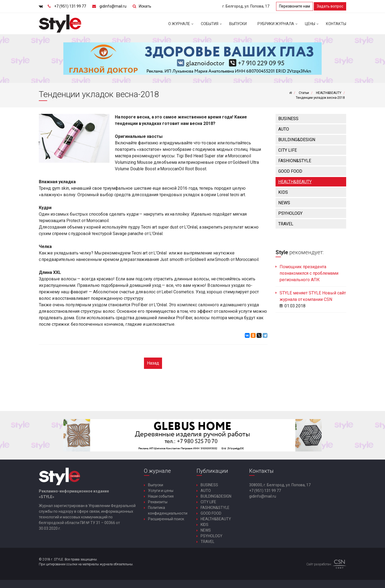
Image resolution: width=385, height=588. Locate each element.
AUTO (284, 129)
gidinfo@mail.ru (113, 6)
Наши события (161, 496)
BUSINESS (288, 119)
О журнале (182, 26)
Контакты (336, 24)
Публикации (212, 471)
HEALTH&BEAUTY (295, 182)
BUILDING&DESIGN (297, 140)
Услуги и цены (161, 491)
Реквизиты (158, 502)
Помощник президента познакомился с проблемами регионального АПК (309, 273)
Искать (145, 6)
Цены (313, 26)
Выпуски (238, 24)
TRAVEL (286, 224)
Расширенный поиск (166, 519)
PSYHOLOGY (290, 213)
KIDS (283, 192)
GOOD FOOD (290, 171)
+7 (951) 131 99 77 (70, 6)
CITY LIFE (288, 150)
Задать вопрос (330, 6)
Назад (153, 363)
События (212, 26)
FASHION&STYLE (295, 161)
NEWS (284, 203)
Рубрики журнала (279, 26)
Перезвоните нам (295, 6)
